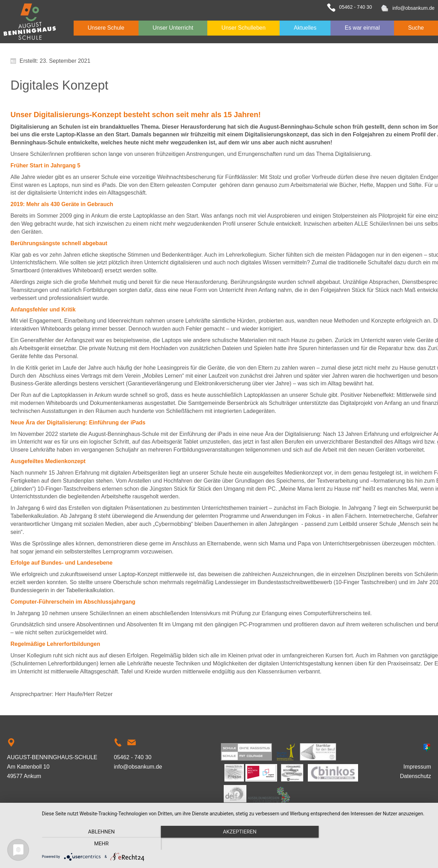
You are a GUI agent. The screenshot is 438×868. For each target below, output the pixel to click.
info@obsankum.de (413, 8)
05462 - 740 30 (355, 7)
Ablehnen (100, 844)
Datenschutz (415, 776)
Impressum (417, 767)
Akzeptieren (236, 844)
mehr (373, 844)
